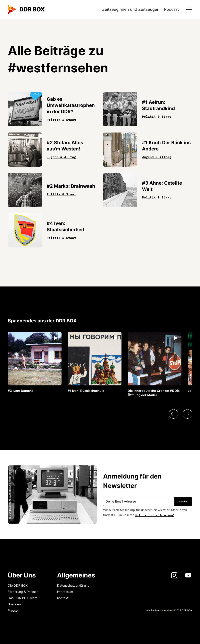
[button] (187, 9)
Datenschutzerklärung (154, 515)
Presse (13, 610)
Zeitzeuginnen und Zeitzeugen (131, 9)
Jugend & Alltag (61, 157)
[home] (26, 9)
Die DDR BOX (18, 585)
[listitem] (35, 362)
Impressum (65, 592)
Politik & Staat (61, 119)
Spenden (14, 604)
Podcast (171, 9)
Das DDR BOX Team (23, 598)
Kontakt (63, 598)
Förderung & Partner (23, 592)
